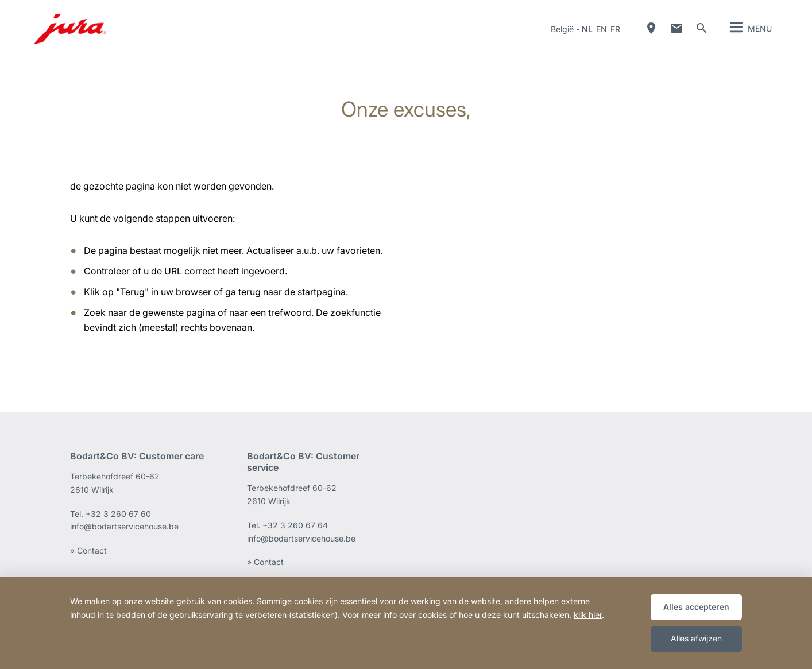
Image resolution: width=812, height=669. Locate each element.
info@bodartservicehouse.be (124, 526)
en (602, 29)
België (562, 29)
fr (615, 29)
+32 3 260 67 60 (118, 514)
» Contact (88, 550)
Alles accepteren (696, 607)
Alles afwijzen (696, 638)
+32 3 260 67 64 (295, 525)
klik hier (588, 615)
